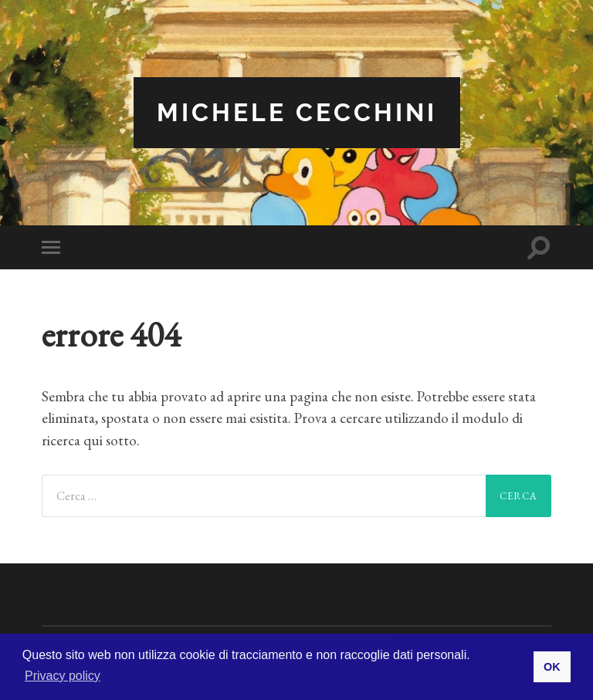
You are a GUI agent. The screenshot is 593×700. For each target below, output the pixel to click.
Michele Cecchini (297, 112)
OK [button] (552, 667)
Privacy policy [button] (63, 676)
